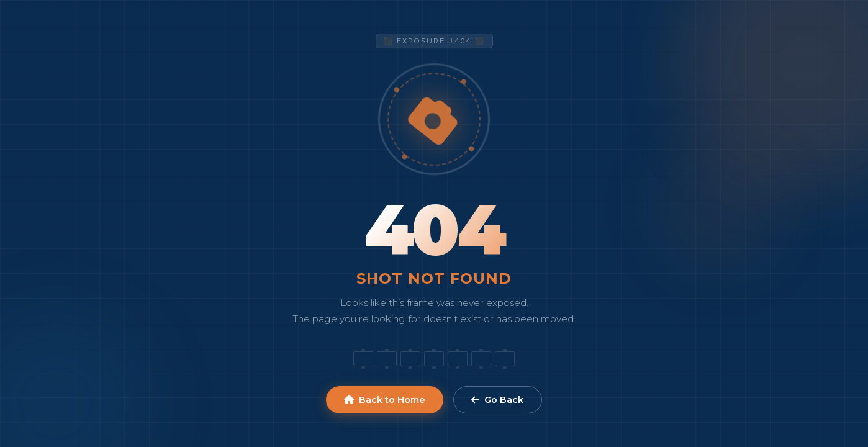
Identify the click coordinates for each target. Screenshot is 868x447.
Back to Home (385, 400)
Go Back (497, 400)
